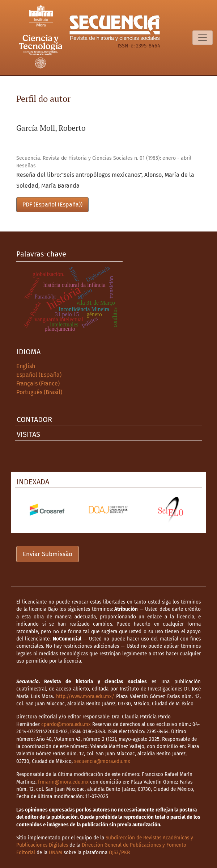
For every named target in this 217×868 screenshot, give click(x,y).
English (26, 366)
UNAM (56, 853)
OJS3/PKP (119, 853)
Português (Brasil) (39, 392)
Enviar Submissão (48, 554)
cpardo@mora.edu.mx (66, 724)
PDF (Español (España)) (52, 205)
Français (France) (38, 383)
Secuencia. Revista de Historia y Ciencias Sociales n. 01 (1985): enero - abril (104, 158)
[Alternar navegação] (203, 38)
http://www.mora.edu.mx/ (85, 696)
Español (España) (39, 375)
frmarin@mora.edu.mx (63, 782)
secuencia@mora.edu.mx (102, 761)
